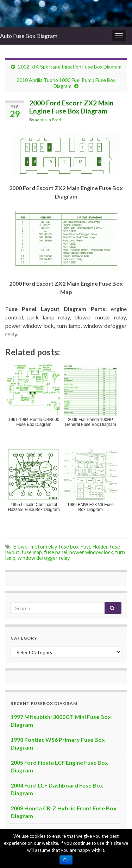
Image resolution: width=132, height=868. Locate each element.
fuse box (69, 547)
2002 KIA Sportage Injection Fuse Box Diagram (70, 67)
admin (41, 120)
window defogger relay (44, 558)
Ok (66, 860)
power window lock (91, 552)
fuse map (32, 552)
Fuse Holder (94, 547)
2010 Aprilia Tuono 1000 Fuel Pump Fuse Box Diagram (66, 83)
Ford (56, 120)
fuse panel (56, 552)
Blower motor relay (35, 547)
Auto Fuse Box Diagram (29, 36)
